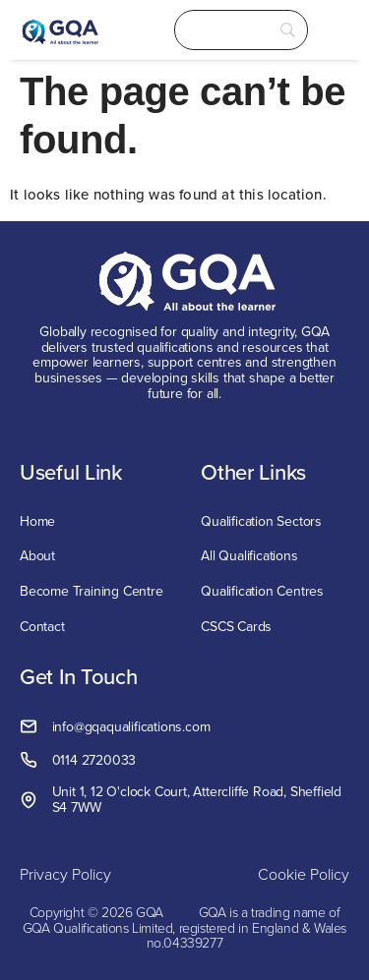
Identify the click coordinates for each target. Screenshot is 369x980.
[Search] (241, 30)
